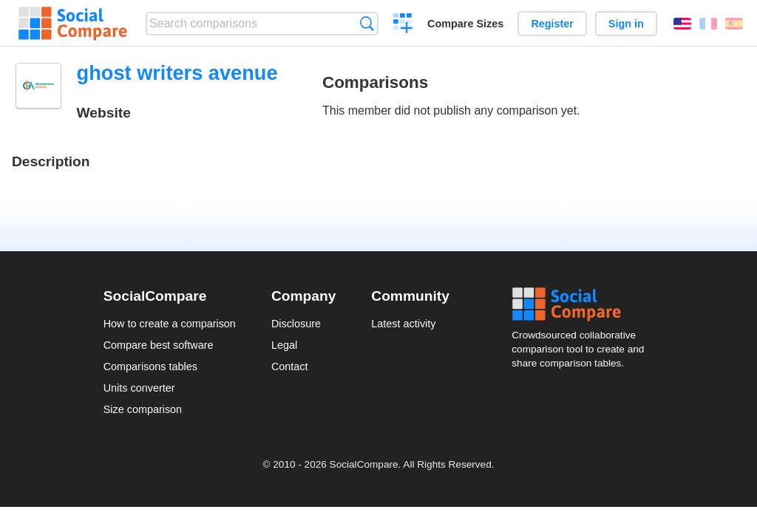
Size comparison (143, 409)
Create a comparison (403, 25)
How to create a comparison (170, 324)
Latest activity (403, 324)
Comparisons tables (150, 366)
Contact (290, 366)
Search (367, 23)
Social (583, 304)
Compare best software (159, 345)
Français (708, 24)
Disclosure (296, 324)
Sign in (626, 24)
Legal (284, 345)
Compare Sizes (465, 24)
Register (552, 24)
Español (734, 24)
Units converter (139, 388)
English (682, 24)
